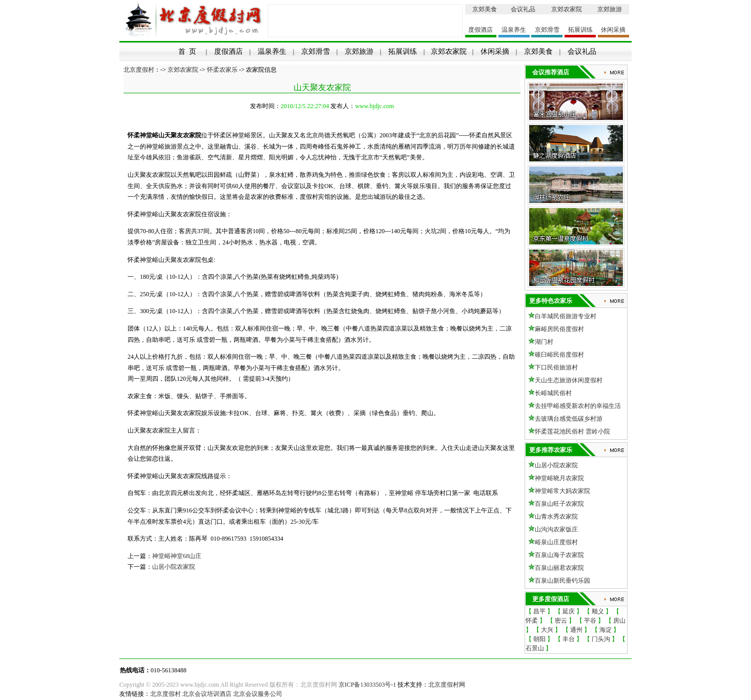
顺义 (598, 611)
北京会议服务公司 (258, 694)
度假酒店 (481, 30)
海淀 (606, 630)
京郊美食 (485, 9)
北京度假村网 (447, 685)
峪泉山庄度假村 (556, 542)
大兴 (547, 630)
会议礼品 (523, 9)
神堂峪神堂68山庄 (177, 556)
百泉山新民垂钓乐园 (562, 581)
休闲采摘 (613, 30)
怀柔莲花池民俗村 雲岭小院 (572, 431)
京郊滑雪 (547, 30)
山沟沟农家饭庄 (556, 529)
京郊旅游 (610, 9)
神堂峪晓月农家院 (559, 478)
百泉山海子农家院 (559, 555)
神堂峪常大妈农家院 (562, 491)
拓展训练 (580, 30)
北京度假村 (139, 70)
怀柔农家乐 (222, 70)
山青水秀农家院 (556, 517)
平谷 (590, 621)
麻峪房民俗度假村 (559, 329)
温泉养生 (514, 30)
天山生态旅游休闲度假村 (569, 380)
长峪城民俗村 (553, 393)
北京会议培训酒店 (207, 694)
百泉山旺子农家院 (559, 504)
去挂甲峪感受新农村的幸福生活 (578, 406)
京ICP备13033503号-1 (368, 685)
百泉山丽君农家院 (559, 568)
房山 (619, 621)
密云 (561, 621)
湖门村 (544, 342)
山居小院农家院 (174, 567)
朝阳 (539, 639)
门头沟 (601, 639)
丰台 (569, 639)
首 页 (187, 52)
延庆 (569, 611)
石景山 (535, 648)
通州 (576, 630)
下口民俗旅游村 (556, 367)
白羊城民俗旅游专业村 (566, 316)
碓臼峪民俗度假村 (559, 355)
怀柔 (532, 621)
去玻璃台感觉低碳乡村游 (569, 419)
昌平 (539, 611)
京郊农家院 (567, 9)
